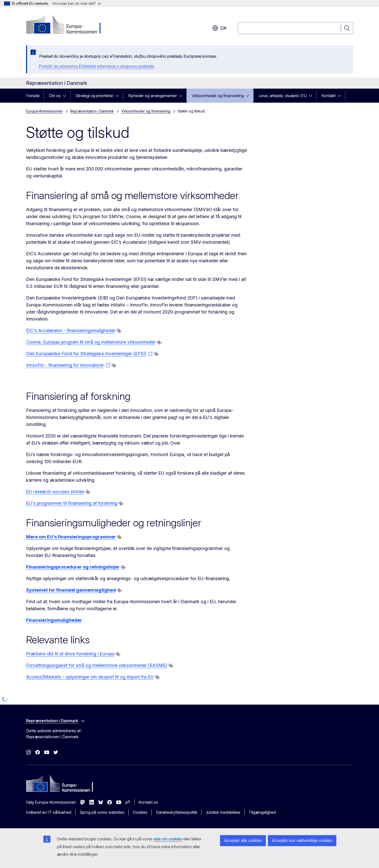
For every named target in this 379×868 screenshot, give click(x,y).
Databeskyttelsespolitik (177, 812)
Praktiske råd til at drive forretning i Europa (70, 654)
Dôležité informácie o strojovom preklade (118, 66)
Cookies (140, 812)
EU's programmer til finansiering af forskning (72, 503)
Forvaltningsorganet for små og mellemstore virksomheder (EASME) (97, 665)
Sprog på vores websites (102, 812)
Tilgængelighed (262, 812)
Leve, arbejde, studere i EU (283, 96)
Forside (33, 96)
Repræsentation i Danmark (92, 111)
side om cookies (168, 839)
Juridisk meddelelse (223, 812)
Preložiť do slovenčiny (59, 66)
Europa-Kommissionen (44, 111)
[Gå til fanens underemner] (66, 96)
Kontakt (329, 96)
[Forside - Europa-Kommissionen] (67, 25)
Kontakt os (148, 802)
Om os (55, 96)
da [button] (219, 28)
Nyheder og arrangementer (153, 96)
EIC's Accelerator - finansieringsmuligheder (71, 330)
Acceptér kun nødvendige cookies (302, 841)
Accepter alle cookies (243, 841)
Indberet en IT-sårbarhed (49, 812)
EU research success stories (55, 492)
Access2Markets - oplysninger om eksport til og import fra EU (90, 677)
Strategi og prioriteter (94, 96)
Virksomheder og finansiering (218, 96)
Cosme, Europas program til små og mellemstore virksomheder (91, 342)
